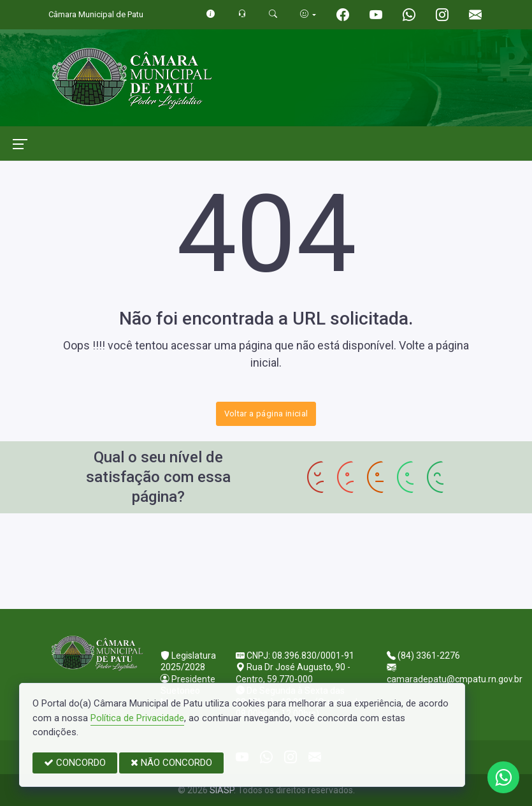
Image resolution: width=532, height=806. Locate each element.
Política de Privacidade (137, 718)
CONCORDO (75, 763)
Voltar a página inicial (266, 414)
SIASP (222, 790)
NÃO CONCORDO (171, 763)
